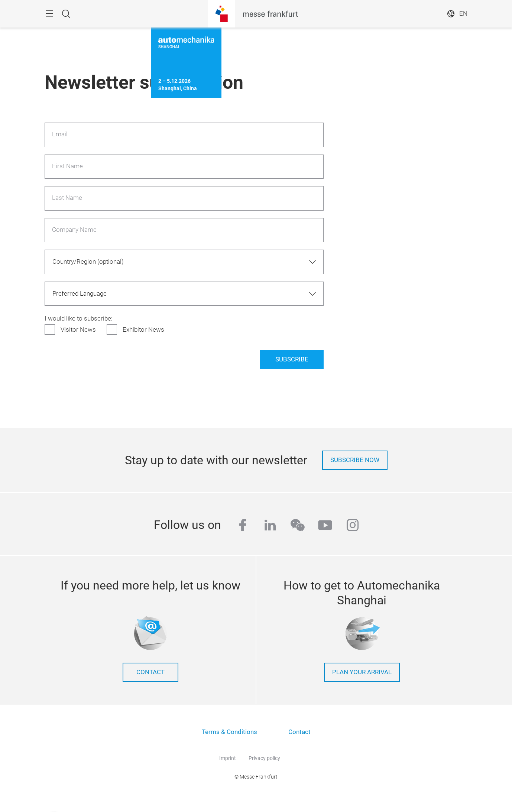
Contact (299, 732)
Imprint (228, 758)
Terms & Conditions (229, 732)
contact (150, 672)
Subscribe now (355, 460)
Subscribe (292, 359)
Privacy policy (264, 758)
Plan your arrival (362, 672)
